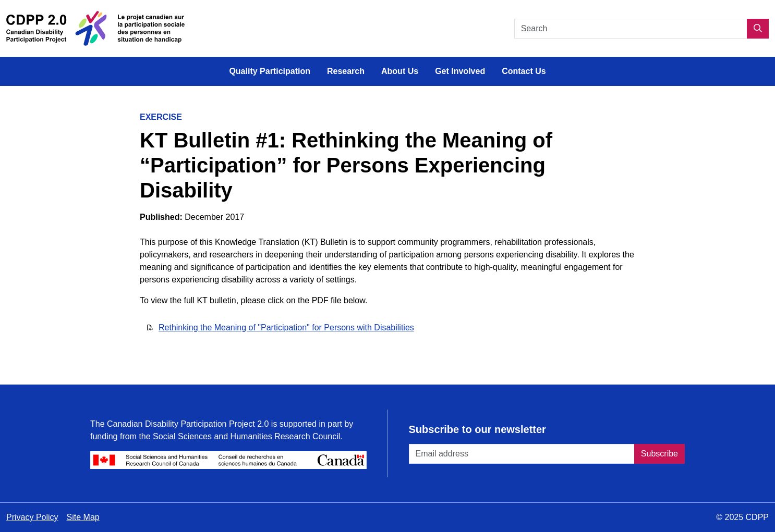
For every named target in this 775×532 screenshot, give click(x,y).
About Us (400, 71)
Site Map (83, 517)
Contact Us (524, 71)
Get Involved (460, 71)
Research (346, 71)
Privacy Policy (32, 517)
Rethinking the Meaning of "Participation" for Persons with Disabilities (286, 327)
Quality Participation (270, 71)
